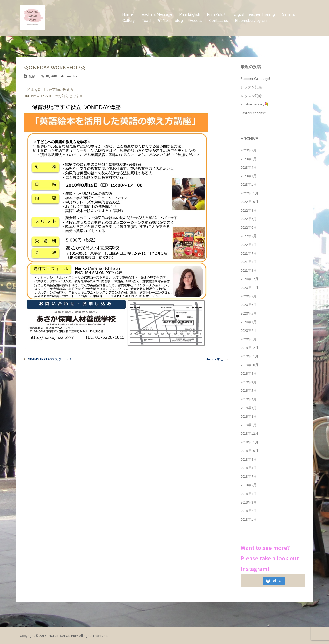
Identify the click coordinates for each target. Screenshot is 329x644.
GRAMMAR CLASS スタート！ (50, 359)
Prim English (190, 14)
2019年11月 (250, 356)
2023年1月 (249, 184)
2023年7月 (249, 150)
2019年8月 (249, 382)
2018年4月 (249, 494)
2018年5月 (249, 485)
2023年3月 (249, 176)
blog (179, 21)
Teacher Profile (155, 21)
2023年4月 (249, 167)
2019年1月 (249, 425)
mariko (72, 76)
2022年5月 (249, 236)
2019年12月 (250, 348)
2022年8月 (249, 210)
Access (196, 21)
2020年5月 (249, 313)
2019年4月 (249, 399)
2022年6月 (249, 227)
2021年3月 (249, 270)
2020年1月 (249, 339)
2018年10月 (250, 451)
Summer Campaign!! (256, 78)
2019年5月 (249, 390)
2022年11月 (250, 193)
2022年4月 (249, 245)
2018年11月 (250, 442)
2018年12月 (250, 433)
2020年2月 (249, 331)
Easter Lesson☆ (253, 113)
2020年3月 (249, 322)
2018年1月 (249, 519)
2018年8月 (249, 468)
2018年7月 (249, 476)
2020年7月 (249, 296)
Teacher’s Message (156, 14)
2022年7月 (249, 219)
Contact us (219, 21)
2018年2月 (249, 511)
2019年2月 (249, 416)
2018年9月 (249, 459)
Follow (274, 581)
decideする (215, 359)
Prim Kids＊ (217, 14)
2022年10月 (250, 202)
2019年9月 (249, 373)
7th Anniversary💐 (255, 104)
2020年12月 (250, 279)
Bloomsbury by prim (252, 21)
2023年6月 (249, 159)
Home (128, 14)
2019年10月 (250, 365)
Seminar (289, 14)
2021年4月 (249, 262)
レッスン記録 (251, 87)
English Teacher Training (254, 14)
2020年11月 (250, 288)
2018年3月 (249, 502)
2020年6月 (249, 305)
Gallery (129, 21)
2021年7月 (249, 253)
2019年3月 (249, 408)
